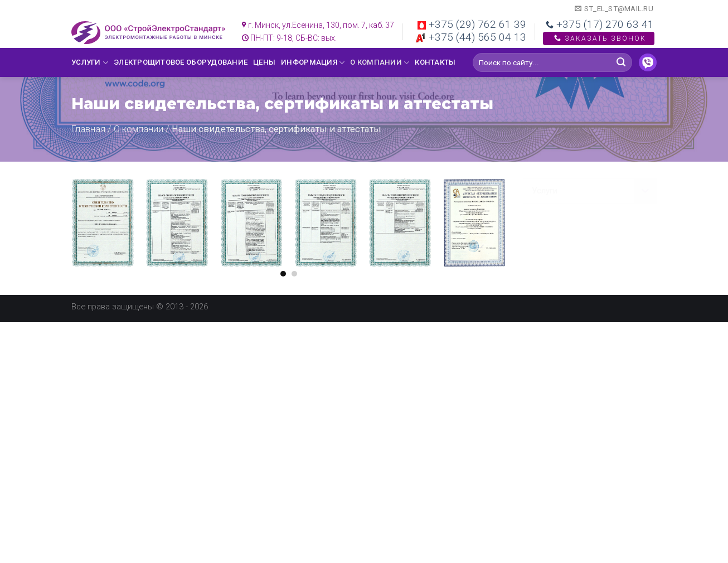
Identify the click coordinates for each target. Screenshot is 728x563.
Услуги (90, 63)
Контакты (435, 62)
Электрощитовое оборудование (181, 62)
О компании (380, 63)
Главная (88, 129)
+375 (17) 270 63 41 (600, 24)
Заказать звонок (599, 38)
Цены (264, 62)
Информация (313, 63)
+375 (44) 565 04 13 (470, 37)
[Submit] (621, 63)
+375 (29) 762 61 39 (472, 24)
